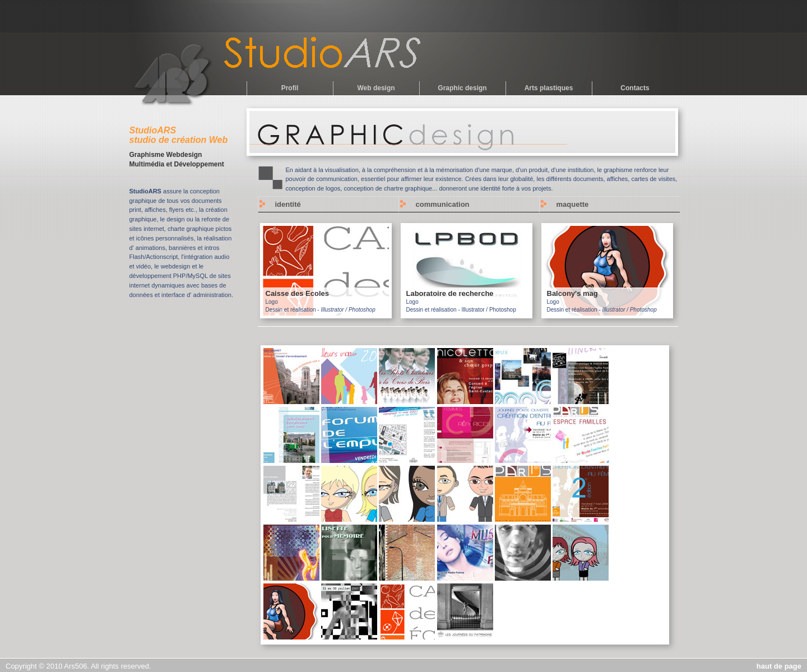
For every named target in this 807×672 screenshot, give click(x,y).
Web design (376, 88)
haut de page (779, 666)
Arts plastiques (549, 88)
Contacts (635, 88)
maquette (573, 204)
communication (443, 204)
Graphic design (462, 88)
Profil (290, 88)
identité (288, 204)
